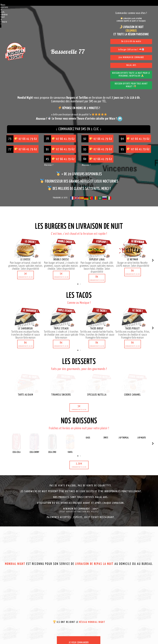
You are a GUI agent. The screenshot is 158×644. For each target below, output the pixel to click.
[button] (26, 260)
